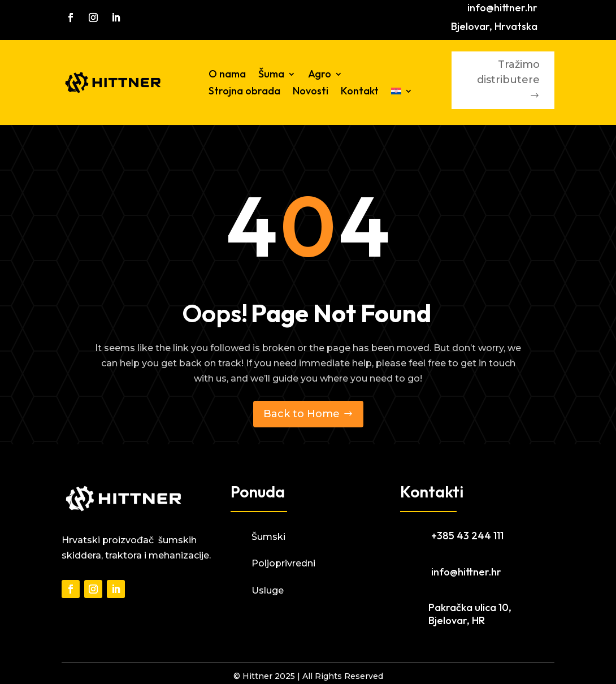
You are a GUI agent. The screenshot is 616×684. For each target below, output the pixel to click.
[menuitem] (402, 93)
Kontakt (360, 92)
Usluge (268, 590)
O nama (227, 75)
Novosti (311, 92)
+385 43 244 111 (467, 536)
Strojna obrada (244, 92)
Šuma (271, 75)
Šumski (268, 537)
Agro (320, 75)
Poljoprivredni (283, 563)
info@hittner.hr (502, 8)
